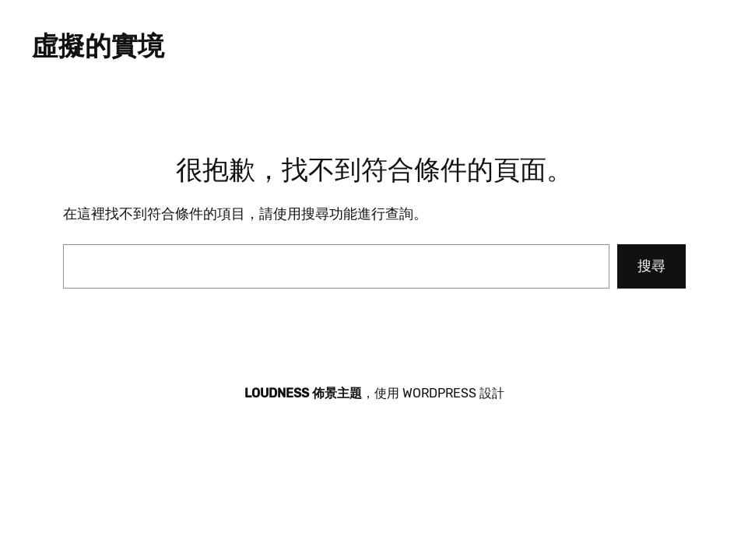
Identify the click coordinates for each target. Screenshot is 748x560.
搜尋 (651, 266)
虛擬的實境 (98, 46)
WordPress (439, 393)
